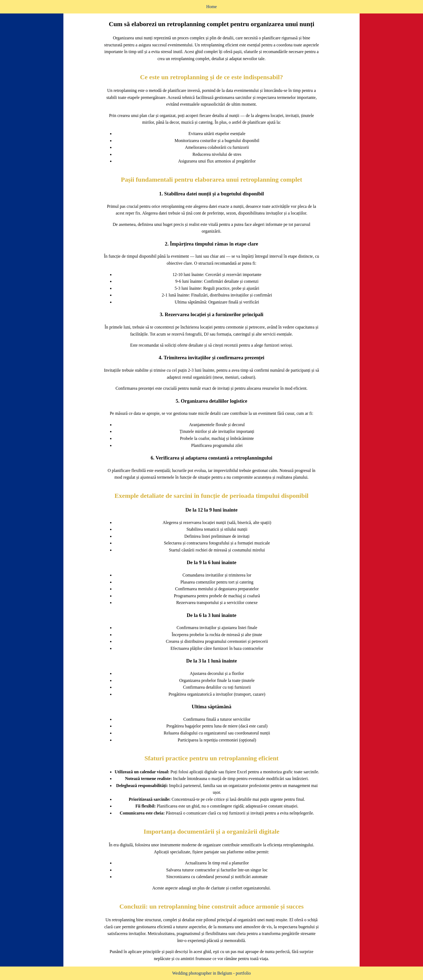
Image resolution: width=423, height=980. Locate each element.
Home (211, 7)
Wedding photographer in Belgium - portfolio (211, 973)
